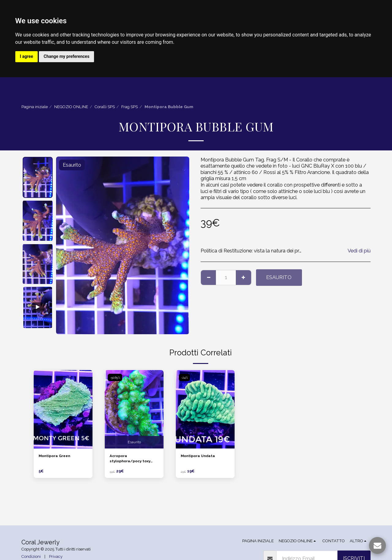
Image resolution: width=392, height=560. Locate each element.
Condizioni (31, 557)
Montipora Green (57, 457)
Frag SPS (130, 107)
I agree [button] (27, 57)
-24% (185, 378)
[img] (63, 410)
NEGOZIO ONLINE (71, 107)
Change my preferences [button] (68, 57)
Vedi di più (359, 251)
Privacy (56, 557)
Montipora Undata (200, 457)
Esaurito (279, 278)
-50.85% (116, 378)
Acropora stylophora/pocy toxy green (132, 460)
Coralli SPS (105, 107)
